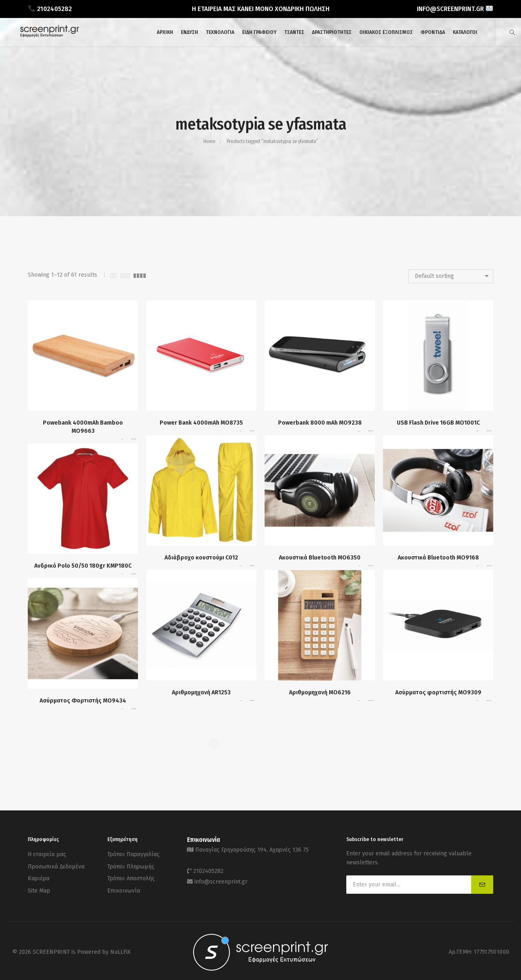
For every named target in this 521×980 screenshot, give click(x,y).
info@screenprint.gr (221, 877)
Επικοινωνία (124, 884)
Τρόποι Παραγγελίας (134, 854)
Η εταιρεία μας (47, 854)
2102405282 (208, 868)
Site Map (39, 884)
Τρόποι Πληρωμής (131, 864)
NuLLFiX (120, 949)
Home (209, 141)
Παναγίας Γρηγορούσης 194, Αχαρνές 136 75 (252, 849)
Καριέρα (39, 874)
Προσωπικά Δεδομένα (56, 864)
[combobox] (451, 276)
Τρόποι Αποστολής (131, 874)
